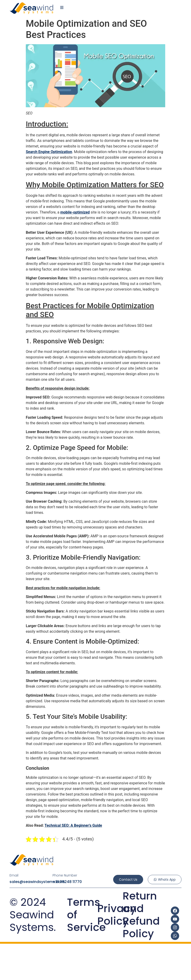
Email (14, 875)
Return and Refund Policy (141, 915)
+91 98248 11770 (67, 882)
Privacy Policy (117, 915)
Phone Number (65, 875)
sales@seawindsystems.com (37, 882)
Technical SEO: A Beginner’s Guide (73, 825)
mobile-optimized (75, 212)
